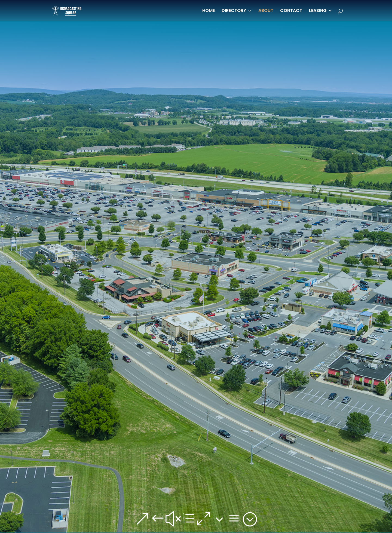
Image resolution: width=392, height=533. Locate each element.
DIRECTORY (234, 11)
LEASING (318, 11)
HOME (209, 11)
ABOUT (266, 11)
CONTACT (291, 11)
